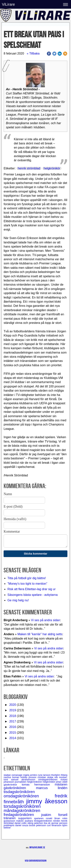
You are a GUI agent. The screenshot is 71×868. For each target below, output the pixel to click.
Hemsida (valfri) (15, 519)
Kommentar (12, 531)
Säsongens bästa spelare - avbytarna (33, 595)
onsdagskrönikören (29, 796)
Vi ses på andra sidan (46, 620)
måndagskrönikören (22, 811)
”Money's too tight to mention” (27, 584)
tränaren (11, 818)
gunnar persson (59, 823)
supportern (26, 818)
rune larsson (44, 775)
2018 (13, 716)
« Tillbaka (33, 53)
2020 (13, 705)
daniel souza (22, 825)
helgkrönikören (35, 782)
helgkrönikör (52, 168)
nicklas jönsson (29, 777)
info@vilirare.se (37, 847)
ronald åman (54, 818)
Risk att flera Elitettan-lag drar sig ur (31, 589)
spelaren (40, 818)
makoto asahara (25, 821)
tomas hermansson (38, 784)
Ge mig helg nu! (18, 600)
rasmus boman (12, 777)
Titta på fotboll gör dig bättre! (27, 578)
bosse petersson (38, 825)
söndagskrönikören (49, 780)
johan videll (62, 782)
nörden (57, 821)
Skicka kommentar (36, 554)
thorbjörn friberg (59, 775)
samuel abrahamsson (25, 780)
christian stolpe (46, 777)
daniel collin (21, 823)
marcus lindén (52, 788)
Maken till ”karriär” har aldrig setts (40, 634)
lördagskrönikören (43, 821)
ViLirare (8, 4)
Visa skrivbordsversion (36, 861)
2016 (13, 727)
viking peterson (36, 823)
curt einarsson (55, 825)
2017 (13, 721)
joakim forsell (54, 815)
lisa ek (48, 823)
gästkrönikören (20, 788)
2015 (13, 733)
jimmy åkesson (47, 801)
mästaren (61, 784)
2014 (13, 738)
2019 (13, 710)
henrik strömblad (29, 168)
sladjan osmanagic (13, 775)
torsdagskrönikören (22, 806)
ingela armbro (31, 775)
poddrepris (9, 825)
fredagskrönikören (22, 815)
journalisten (21, 782)
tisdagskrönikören (19, 792)
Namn (8, 494)
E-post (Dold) (13, 506)
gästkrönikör (13, 785)
